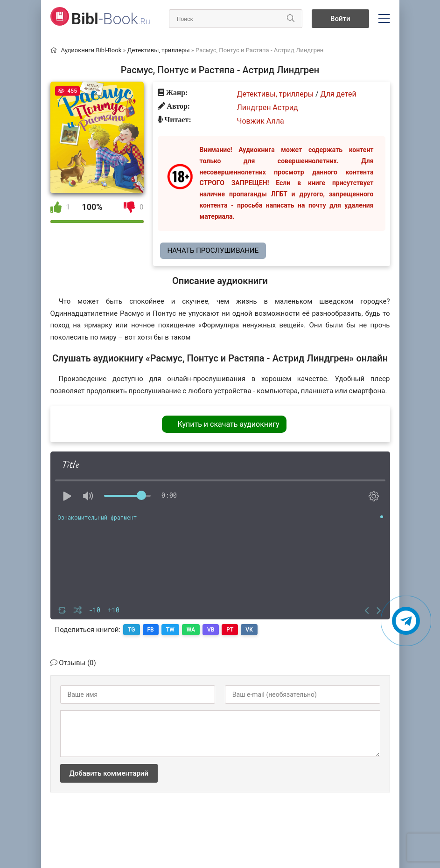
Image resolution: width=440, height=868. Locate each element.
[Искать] (291, 19)
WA (191, 630)
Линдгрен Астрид (268, 108)
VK (249, 630)
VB (211, 630)
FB (151, 630)
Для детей (339, 94)
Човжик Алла (261, 121)
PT (230, 630)
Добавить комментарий (109, 773)
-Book (111, 19)
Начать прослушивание (213, 250)
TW (170, 630)
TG (131, 630)
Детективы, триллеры (276, 94)
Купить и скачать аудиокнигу (228, 424)
